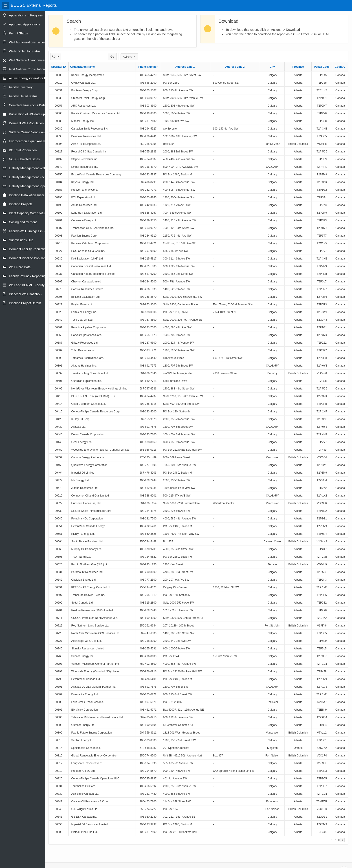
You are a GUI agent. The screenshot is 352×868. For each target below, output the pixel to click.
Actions (129, 57)
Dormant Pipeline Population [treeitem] (29, 258)
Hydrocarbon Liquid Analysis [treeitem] (29, 141)
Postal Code (322, 67)
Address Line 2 (235, 67)
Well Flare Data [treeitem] (20, 267)
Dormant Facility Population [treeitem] (28, 249)
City (272, 67)
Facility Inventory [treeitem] (21, 87)
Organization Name (82, 67)
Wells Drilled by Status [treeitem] (25, 51)
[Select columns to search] (56, 57)
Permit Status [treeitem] (18, 33)
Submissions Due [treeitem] (21, 240)
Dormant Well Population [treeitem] (26, 123)
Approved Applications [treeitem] (25, 24)
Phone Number (148, 67)
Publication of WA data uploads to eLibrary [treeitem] (38, 114)
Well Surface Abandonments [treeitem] (29, 60)
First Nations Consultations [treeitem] (28, 69)
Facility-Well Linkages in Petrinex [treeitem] (32, 231)
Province (298, 67)
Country (340, 67)
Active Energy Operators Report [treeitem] (31, 78)
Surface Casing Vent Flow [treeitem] (27, 132)
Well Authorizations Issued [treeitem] (27, 42)
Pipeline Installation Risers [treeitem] (27, 195)
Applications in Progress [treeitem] (26, 15)
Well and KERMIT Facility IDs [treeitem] (30, 285)
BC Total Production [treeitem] (23, 150)
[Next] (343, 840)
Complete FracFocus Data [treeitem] (27, 105)
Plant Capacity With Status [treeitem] (28, 213)
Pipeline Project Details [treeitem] (25, 303)
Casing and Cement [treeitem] (23, 222)
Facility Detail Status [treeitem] (23, 96)
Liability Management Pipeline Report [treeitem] (35, 186)
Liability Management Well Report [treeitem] (32, 168)
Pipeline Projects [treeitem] (21, 204)
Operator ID (58, 67)
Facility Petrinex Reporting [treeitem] (27, 276)
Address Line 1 (185, 67)
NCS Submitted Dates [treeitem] (24, 159)
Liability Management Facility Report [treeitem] (34, 177)
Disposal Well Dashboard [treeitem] (27, 294)
